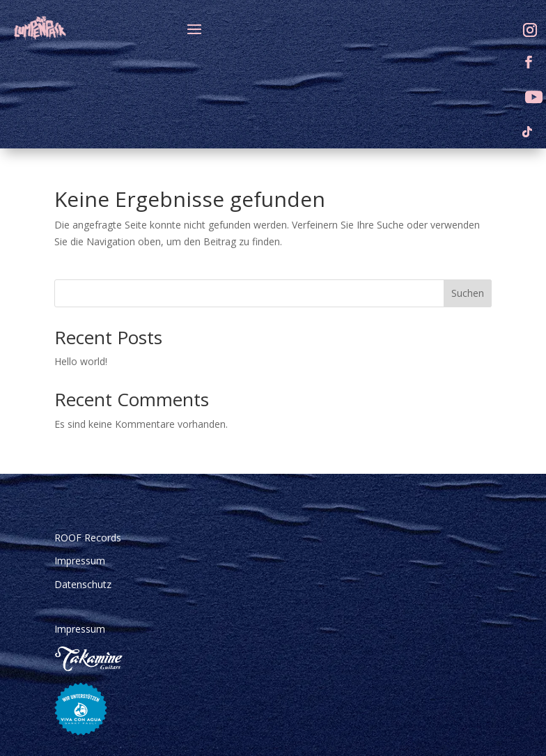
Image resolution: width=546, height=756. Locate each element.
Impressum (80, 561)
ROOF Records (88, 538)
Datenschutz (83, 584)
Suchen (468, 293)
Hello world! (81, 361)
